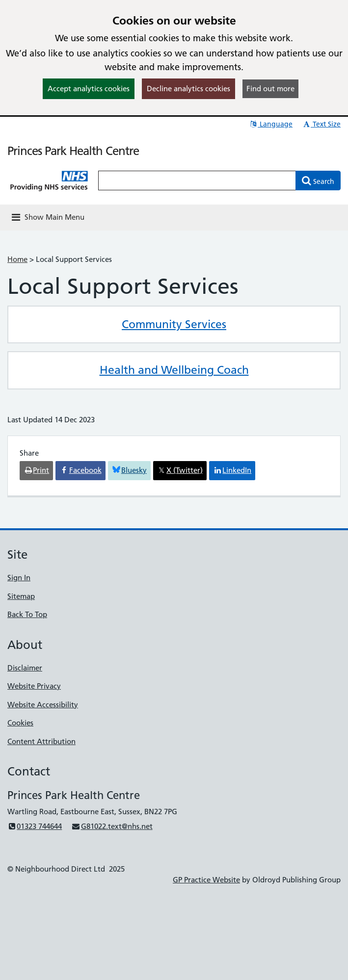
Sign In (19, 578)
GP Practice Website (206, 880)
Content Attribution (41, 741)
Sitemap (21, 596)
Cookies (20, 723)
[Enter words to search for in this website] (197, 181)
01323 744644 (35, 826)
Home (17, 259)
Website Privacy (34, 686)
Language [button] (271, 124)
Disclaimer (25, 668)
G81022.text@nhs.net (112, 826)
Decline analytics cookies (188, 89)
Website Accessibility (43, 705)
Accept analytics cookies (89, 89)
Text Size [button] (321, 124)
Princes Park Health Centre (73, 151)
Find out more (270, 89)
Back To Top (27, 614)
